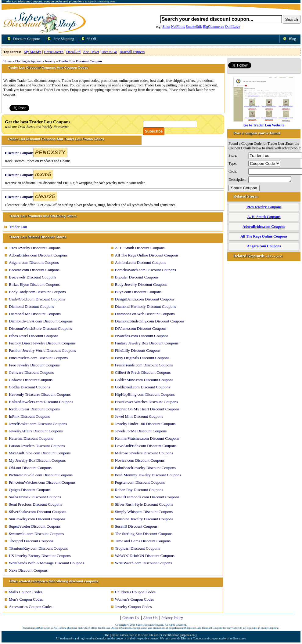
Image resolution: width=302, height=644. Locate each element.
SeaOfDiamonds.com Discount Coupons (147, 497)
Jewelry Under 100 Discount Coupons (145, 424)
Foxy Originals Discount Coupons (142, 358)
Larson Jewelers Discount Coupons (37, 446)
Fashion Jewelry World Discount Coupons (42, 350)
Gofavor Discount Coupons (31, 380)
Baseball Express (132, 52)
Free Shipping (64, 39)
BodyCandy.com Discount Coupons (37, 292)
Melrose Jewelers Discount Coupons (144, 453)
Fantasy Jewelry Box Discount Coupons (147, 343)
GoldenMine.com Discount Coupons (144, 380)
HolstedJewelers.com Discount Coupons (41, 402)
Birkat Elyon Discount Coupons (34, 284)
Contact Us (131, 618)
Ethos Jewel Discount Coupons (34, 336)
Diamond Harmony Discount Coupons (146, 306)
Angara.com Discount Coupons (34, 262)
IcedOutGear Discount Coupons (34, 409)
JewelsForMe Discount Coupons (141, 431)
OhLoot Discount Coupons (30, 468)
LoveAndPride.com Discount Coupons (146, 446)
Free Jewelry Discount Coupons (34, 365)
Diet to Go (109, 52)
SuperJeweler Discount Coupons (35, 526)
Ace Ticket (91, 52)
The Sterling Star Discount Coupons (144, 534)
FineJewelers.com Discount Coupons (38, 358)
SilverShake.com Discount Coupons (38, 512)
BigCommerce (214, 27)
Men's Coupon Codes (26, 599)
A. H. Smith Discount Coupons (140, 248)
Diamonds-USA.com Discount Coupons (41, 321)
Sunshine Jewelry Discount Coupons (144, 519)
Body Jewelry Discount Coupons (141, 284)
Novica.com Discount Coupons (140, 460)
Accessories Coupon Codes (31, 607)
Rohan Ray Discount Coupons (139, 490)
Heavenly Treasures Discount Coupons (40, 394)
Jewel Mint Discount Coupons (139, 416)
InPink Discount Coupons (29, 416)
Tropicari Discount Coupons (138, 548)
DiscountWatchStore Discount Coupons (40, 328)
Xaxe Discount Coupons (28, 570)
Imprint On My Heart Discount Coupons (147, 409)
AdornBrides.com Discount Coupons (38, 255)
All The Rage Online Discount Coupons (147, 255)
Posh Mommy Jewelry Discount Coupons (148, 475)
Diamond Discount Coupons (31, 306)
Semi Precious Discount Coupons (35, 504)
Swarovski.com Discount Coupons (36, 534)
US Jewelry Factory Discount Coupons (40, 556)
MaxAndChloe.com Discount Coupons (40, 453)
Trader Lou (18, 227)
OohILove (233, 27)
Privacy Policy (172, 618)
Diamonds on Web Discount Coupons (145, 314)
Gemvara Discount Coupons (31, 372)
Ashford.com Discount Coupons (141, 262)
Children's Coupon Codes (135, 592)
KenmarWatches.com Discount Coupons (147, 438)
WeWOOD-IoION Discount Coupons (145, 556)
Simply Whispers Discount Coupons (144, 512)
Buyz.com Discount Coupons (138, 292)
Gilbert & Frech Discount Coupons (143, 372)
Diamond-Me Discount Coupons (35, 314)
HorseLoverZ (54, 52)
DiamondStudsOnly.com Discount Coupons (150, 321)
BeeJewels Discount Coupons (32, 277)
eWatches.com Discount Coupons (142, 336)
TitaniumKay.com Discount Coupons (38, 548)
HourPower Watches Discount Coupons (146, 402)
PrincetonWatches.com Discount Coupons (42, 482)
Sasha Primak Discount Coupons (35, 497)
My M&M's (32, 52)
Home (7, 61)
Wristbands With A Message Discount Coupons (47, 563)
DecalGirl (73, 52)
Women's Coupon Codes (135, 599)
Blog (292, 39)
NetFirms (178, 27)
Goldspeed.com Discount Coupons (143, 387)
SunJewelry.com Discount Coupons (37, 519)
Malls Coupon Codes (26, 592)
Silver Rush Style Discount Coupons (144, 504)
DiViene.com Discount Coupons (141, 328)
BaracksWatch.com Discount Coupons (146, 270)
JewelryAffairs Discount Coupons (36, 431)
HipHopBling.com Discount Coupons (145, 394)
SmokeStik (194, 27)
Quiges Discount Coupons (30, 490)
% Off (92, 39)
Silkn (166, 27)
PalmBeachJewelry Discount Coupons (145, 468)
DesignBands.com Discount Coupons (145, 299)
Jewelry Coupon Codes (133, 607)
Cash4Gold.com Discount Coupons (37, 299)
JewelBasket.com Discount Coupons (38, 424)
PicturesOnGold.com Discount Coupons (41, 475)
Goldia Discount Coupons (29, 387)
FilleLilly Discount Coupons (138, 350)
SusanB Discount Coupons (136, 526)
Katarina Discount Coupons (31, 438)
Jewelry (50, 61)
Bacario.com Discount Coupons (34, 270)
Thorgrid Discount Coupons (31, 541)
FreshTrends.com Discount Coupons (144, 365)
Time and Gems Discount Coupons (143, 541)
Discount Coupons (27, 39)
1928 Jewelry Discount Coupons (35, 248)
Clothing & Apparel (28, 61)
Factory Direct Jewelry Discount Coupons (42, 343)
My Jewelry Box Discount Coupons (37, 460)
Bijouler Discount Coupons (137, 277)
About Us (150, 618)
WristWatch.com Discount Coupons (144, 563)
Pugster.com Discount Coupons (140, 482)
